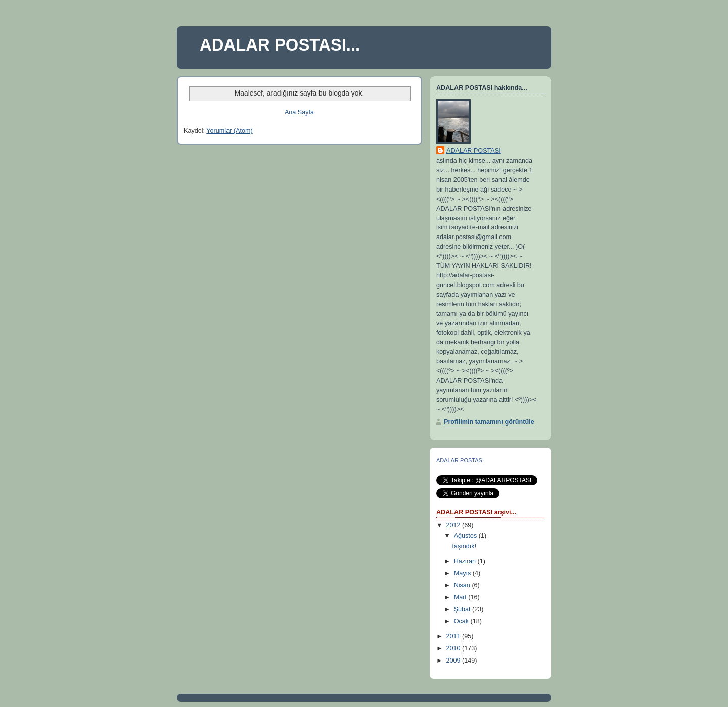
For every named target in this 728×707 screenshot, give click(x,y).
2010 (454, 648)
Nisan (463, 585)
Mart (461, 597)
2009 (454, 661)
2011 (454, 636)
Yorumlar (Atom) (229, 131)
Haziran (466, 561)
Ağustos (466, 536)
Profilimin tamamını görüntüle (489, 422)
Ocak (462, 621)
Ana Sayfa (299, 112)
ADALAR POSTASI (474, 151)
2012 (454, 525)
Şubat (463, 609)
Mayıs (463, 573)
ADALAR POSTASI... (280, 45)
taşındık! (465, 546)
